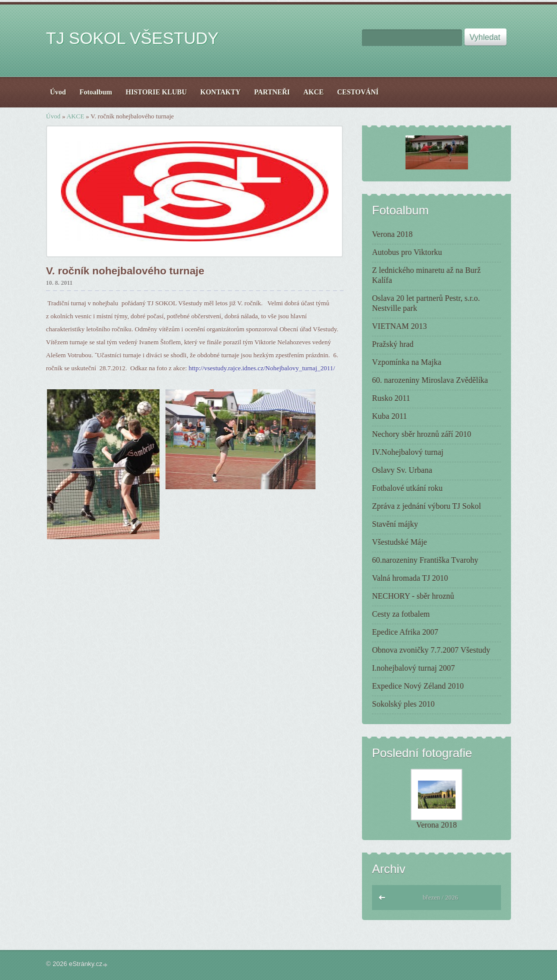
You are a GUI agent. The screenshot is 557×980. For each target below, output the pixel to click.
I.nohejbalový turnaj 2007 (413, 668)
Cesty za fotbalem (401, 614)
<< (382, 896)
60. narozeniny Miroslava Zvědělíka (430, 380)
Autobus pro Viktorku (407, 252)
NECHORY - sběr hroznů (413, 596)
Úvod (53, 116)
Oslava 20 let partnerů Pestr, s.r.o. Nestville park (426, 303)
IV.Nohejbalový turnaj (408, 452)
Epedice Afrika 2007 (405, 632)
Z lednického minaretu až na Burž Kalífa (426, 275)
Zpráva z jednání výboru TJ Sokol (426, 506)
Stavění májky (395, 524)
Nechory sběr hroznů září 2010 (421, 434)
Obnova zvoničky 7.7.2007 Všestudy (431, 650)
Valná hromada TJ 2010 (410, 578)
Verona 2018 (392, 234)
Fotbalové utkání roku (407, 488)
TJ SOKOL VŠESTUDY (132, 38)
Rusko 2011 (391, 398)
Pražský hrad (393, 344)
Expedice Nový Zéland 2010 (418, 686)
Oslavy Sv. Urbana (402, 470)
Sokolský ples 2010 (403, 704)
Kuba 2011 (389, 416)
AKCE (75, 116)
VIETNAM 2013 (399, 326)
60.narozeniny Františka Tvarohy (425, 560)
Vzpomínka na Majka (407, 362)
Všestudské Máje (399, 542)
